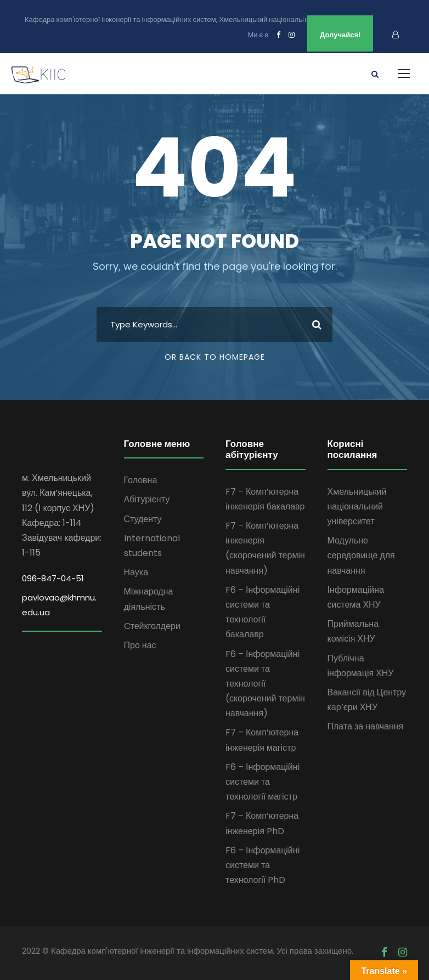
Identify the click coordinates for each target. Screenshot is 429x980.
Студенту (143, 519)
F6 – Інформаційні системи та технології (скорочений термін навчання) (265, 684)
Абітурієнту (147, 499)
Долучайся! (340, 35)
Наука (136, 572)
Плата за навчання (366, 726)
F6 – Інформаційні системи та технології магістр (263, 782)
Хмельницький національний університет (357, 506)
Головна (141, 480)
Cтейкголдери (152, 626)
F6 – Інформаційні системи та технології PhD (263, 865)
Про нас (140, 645)
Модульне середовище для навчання (361, 555)
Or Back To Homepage (215, 357)
